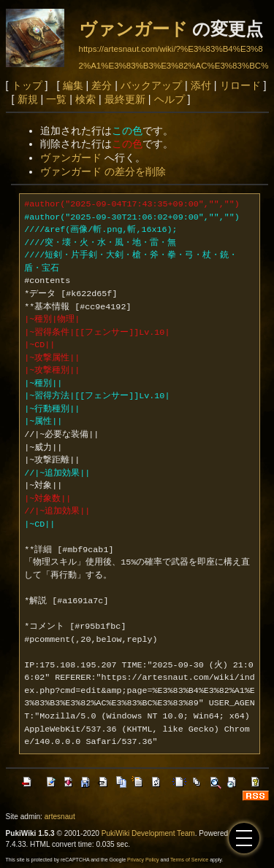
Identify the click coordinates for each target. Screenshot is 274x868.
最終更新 (125, 99)
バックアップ (151, 85)
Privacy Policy (143, 860)
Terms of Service (189, 860)
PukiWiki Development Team (148, 833)
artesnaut (60, 817)
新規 (28, 99)
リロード (240, 85)
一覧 (56, 99)
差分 (102, 85)
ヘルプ (170, 99)
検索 (85, 99)
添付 (201, 85)
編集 (73, 85)
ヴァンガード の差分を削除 (103, 171)
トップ (27, 85)
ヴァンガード (133, 29)
